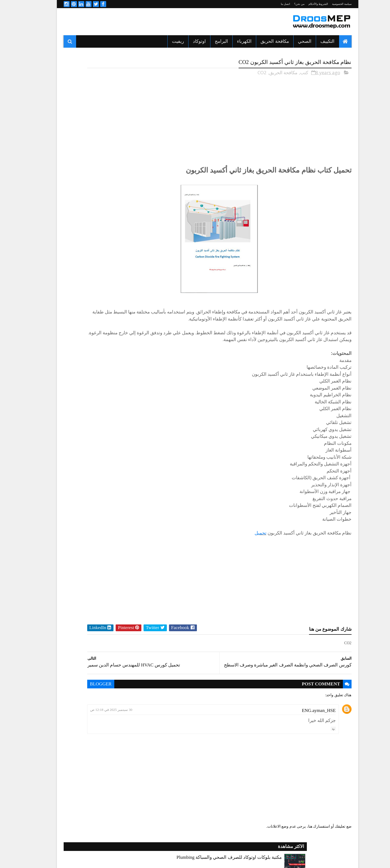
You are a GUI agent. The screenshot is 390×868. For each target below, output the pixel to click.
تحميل (248, 545)
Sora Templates (250, 858)
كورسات (86, 382)
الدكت (130, 344)
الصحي (292, 41)
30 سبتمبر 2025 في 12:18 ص (171, 725)
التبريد (130, 335)
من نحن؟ (287, 4)
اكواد (89, 325)
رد (321, 744)
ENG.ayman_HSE (306, 726)
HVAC (130, 325)
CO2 (250, 71)
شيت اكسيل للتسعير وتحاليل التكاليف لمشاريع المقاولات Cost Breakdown (85, 245)
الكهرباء (232, 41)
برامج (88, 363)
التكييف (315, 41)
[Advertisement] (150, 22)
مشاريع (130, 392)
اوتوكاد (187, 41)
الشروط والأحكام (306, 4)
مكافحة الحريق (262, 41)
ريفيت (165, 41)
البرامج (209, 41)
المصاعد (86, 354)
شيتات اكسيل (82, 373)
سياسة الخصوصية (329, 4)
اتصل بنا (273, 4)
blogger (161, 699)
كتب (292, 71)
